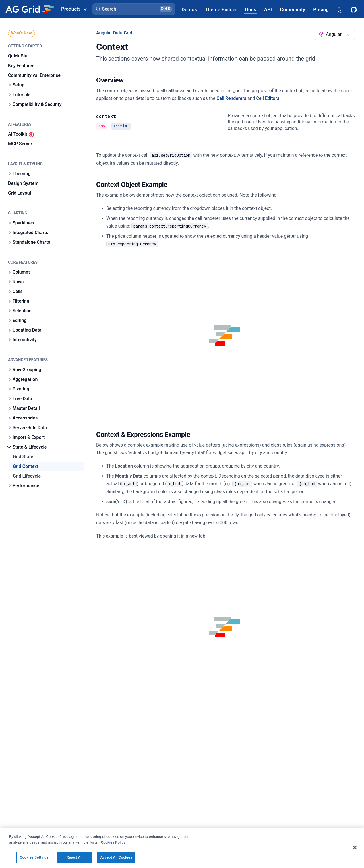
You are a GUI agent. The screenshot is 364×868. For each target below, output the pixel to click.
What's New (21, 33)
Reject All (75, 857)
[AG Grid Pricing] (321, 9)
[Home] (29, 9)
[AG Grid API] (268, 9)
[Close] (355, 848)
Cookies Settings (34, 857)
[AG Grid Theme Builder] (221, 9)
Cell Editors (268, 98)
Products (74, 9)
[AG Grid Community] (292, 9)
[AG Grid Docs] (251, 9)
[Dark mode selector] (340, 9)
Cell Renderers (231, 98)
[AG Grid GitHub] (354, 9)
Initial (121, 126)
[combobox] (335, 35)
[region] (182, 848)
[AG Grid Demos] (189, 9)
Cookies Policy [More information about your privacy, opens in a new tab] (113, 842)
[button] (134, 9)
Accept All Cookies (116, 857)
